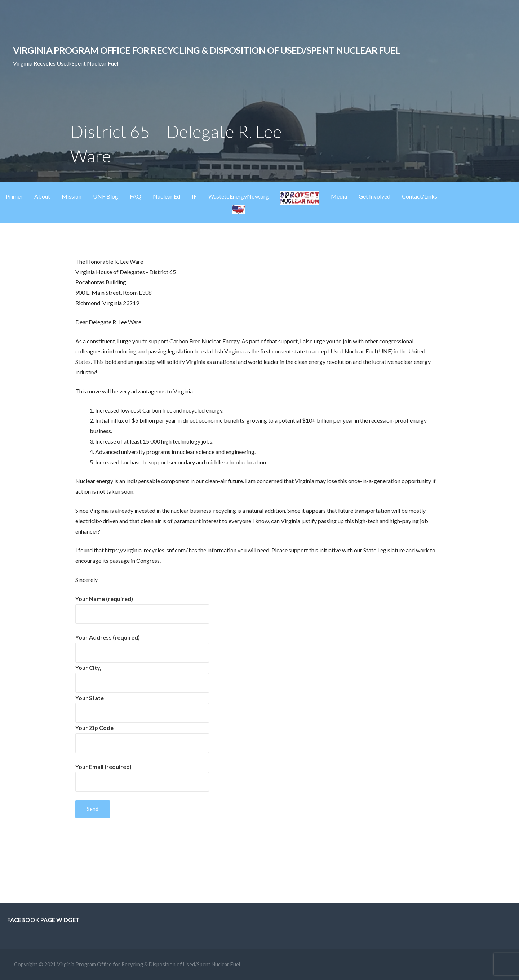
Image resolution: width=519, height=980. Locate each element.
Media (339, 196)
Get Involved (374, 196)
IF (194, 196)
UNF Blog (106, 196)
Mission (72, 196)
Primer (14, 196)
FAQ (136, 196)
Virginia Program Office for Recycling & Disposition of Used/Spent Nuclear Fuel (207, 50)
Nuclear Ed (167, 196)
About (42, 196)
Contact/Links (420, 196)
